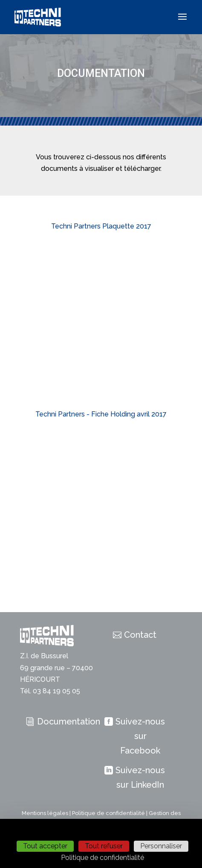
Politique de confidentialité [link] (102, 858)
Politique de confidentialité (108, 813)
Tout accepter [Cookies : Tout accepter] (45, 846)
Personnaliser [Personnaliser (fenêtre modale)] (161, 846)
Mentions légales (45, 813)
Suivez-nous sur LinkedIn (140, 777)
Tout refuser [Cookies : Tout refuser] (104, 846)
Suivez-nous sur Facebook (140, 736)
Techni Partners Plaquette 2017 (101, 226)
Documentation (69, 721)
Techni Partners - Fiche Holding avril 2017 (101, 414)
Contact (140, 635)
